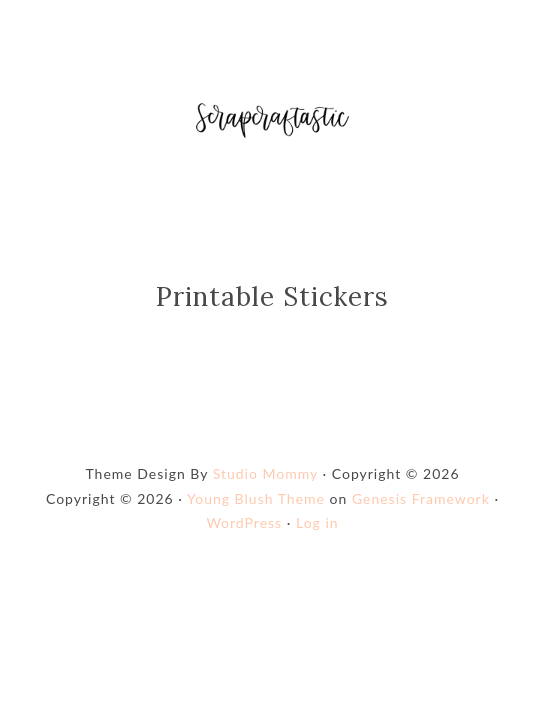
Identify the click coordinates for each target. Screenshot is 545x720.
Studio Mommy (265, 473)
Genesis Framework (421, 498)
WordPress (244, 522)
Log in (317, 522)
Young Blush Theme (256, 498)
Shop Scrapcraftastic (272, 120)
